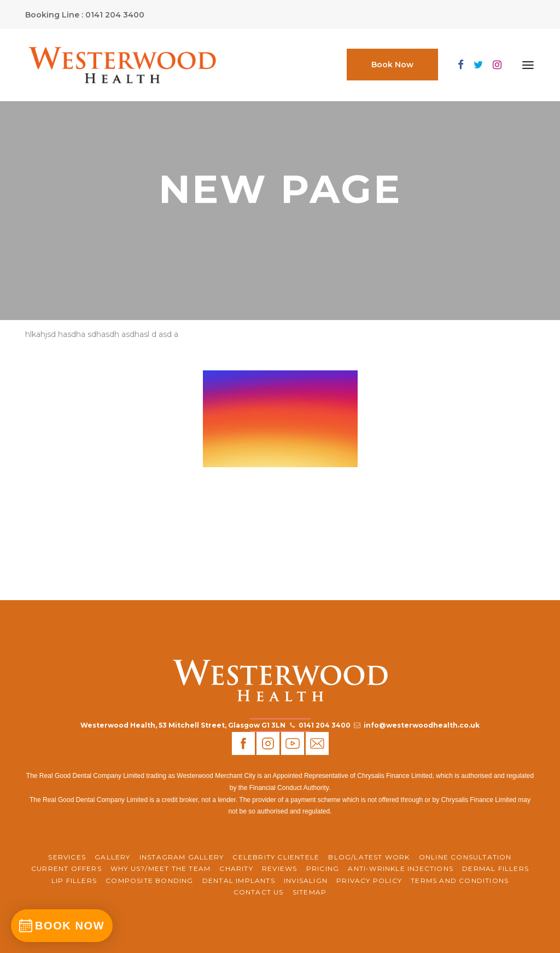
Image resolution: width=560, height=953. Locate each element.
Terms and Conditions (460, 881)
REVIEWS (279, 868)
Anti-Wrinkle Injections (401, 868)
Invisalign (306, 881)
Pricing (323, 868)
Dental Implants (239, 881)
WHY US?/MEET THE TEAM (161, 868)
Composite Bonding (149, 881)
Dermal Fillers (495, 868)
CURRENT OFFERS (66, 868)
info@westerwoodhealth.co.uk (422, 725)
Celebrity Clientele (276, 857)
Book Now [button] (392, 65)
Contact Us (259, 892)
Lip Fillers (74, 881)
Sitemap (310, 892)
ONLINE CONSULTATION (465, 857)
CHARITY (236, 868)
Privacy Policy (369, 881)
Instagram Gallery (182, 857)
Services (67, 857)
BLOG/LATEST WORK (369, 857)
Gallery (112, 857)
